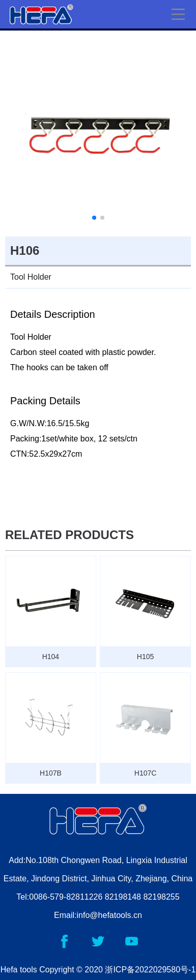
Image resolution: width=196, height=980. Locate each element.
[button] (94, 218)
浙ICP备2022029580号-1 (150, 970)
